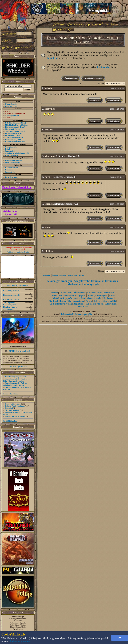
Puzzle (54, 295)
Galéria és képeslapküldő (105, 301)
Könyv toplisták (12, 168)
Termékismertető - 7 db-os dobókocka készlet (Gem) (15, 384)
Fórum (52, 38)
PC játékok (10, 135)
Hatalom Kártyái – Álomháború (11, 308)
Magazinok (10, 129)
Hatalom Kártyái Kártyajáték (72, 295)
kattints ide (53, 58)
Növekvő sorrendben (93, 78)
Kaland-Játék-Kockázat (15, 406)
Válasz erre (95, 100)
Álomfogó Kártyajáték (98, 295)
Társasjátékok (11, 137)
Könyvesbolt (109, 38)
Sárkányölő (109, 293)
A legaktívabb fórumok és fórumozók (96, 281)
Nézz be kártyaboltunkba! (18, 285)
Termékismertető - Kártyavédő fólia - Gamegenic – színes (17, 380)
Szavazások (10, 172)
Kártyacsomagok (12, 127)
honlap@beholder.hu (18, 619)
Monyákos (50, 109)
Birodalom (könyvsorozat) (16, 377)
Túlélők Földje (66, 293)
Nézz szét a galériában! (18, 367)
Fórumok (9, 170)
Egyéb (82, 275)
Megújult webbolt (12, 410)
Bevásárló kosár (12, 177)
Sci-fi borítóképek (13, 162)
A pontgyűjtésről (12, 115)
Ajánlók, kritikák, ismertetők (17, 153)
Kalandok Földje (95, 293)
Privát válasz (114, 100)
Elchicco (49, 251)
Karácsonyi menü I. (11, 299)
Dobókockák (10, 139)
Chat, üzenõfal (11, 147)
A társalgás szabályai (59, 281)
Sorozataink (10, 151)
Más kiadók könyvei (13, 125)
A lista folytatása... (11, 394)
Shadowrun (108, 298)
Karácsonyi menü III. (12, 291)
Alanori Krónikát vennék (15, 416)
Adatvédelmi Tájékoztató (11, 213)
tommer (49, 227)
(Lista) (23, 123)
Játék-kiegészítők (12, 131)
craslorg (49, 130)
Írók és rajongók (59, 275)
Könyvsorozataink (76, 301)
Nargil (48, 177)
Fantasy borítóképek (14, 160)
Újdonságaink (11, 104)
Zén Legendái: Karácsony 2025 (10, 304)
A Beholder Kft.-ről (95, 304)
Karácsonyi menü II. (12, 295)
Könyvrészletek (12, 155)
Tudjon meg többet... (20, 641)
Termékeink (83, 42)
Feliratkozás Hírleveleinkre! (17, 187)
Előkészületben (11, 106)
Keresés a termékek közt (15, 142)
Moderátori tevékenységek (83, 284)
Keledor (49, 88)
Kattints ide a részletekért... (18, 252)
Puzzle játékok (11, 133)
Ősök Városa (80, 293)
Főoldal (54, 293)
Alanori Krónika (94, 298)
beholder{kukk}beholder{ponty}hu (77, 314)
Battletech (54, 301)
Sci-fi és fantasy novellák (61, 304)
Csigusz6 (49, 204)
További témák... (10, 421)
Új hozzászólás (71, 78)
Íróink (8, 149)
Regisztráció (79, 304)
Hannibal (9, 408)
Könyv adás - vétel (13, 404)
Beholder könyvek (13, 123)
